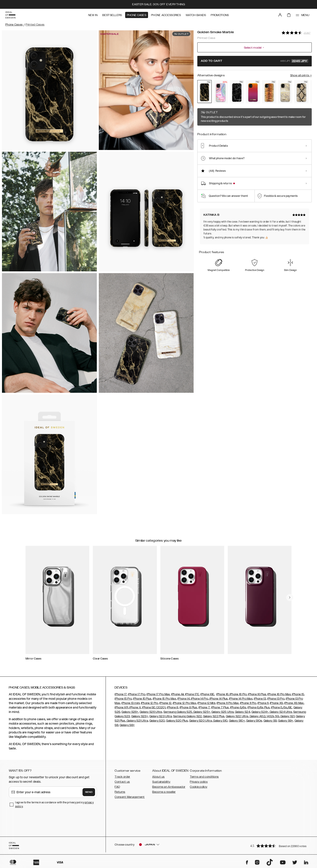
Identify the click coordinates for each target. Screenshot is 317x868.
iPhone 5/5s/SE (281, 707)
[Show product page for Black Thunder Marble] (237, 92)
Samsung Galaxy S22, (188, 716)
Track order (122, 777)
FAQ (117, 787)
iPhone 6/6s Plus (259, 707)
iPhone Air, (178, 694)
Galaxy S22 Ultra (237, 716)
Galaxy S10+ (237, 721)
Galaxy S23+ (140, 716)
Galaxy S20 (157, 721)
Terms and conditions (204, 777)
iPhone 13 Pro (276, 699)
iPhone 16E (207, 694)
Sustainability (161, 782)
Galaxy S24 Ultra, (281, 712)
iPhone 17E (192, 694)
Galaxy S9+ (286, 721)
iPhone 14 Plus (218, 699)
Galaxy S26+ (130, 712)
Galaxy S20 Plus (177, 721)
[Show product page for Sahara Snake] (301, 92)
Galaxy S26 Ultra (151, 712)
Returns (120, 792)
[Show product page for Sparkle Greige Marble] (285, 92)
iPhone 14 (184, 699)
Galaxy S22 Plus (214, 716)
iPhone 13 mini (130, 703)
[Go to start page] (10, 15)
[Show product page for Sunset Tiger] (269, 92)
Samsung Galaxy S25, (178, 712)
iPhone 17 (121, 694)
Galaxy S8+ (127, 725)
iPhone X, (135, 707)
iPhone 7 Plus (220, 707)
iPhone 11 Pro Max (228, 703)
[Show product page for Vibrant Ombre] (253, 92)
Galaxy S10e (254, 721)
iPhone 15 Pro (123, 699)
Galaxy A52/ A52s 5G (264, 716)
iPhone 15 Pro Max (165, 699)
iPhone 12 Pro (150, 703)
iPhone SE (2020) (154, 707)
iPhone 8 (173, 707)
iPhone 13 (260, 699)
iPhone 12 (166, 703)
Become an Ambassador (169, 787)
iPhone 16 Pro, (238, 694)
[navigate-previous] (290, 598)
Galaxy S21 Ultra (137, 721)
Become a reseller (164, 792)
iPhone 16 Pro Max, (279, 694)
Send (89, 792)
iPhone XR (121, 707)
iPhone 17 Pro (137, 694)
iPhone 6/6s (238, 707)
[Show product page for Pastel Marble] (221, 92)
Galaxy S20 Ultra (201, 721)
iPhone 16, (223, 694)
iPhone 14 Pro (199, 699)
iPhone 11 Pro (248, 703)
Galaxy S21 (287, 716)
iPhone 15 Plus (142, 699)
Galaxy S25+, (202, 712)
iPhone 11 (263, 703)
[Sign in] (280, 15)
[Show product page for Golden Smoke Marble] (204, 91)
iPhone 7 (204, 707)
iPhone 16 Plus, (257, 694)
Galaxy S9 (270, 721)
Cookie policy (199, 787)
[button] (280, 846)
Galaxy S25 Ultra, (223, 712)
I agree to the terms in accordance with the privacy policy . (54, 804)
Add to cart (255, 61)
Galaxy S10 (220, 721)
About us (158, 777)
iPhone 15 (298, 694)
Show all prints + (301, 75)
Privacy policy (199, 782)
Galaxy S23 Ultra (161, 716)
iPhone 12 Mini (206, 703)
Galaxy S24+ (260, 712)
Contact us (122, 782)
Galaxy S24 (243, 712)
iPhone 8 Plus (189, 707)
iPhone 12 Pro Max (185, 703)
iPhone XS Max (294, 703)
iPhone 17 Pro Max (158, 694)
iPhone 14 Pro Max (241, 699)
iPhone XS (277, 703)
